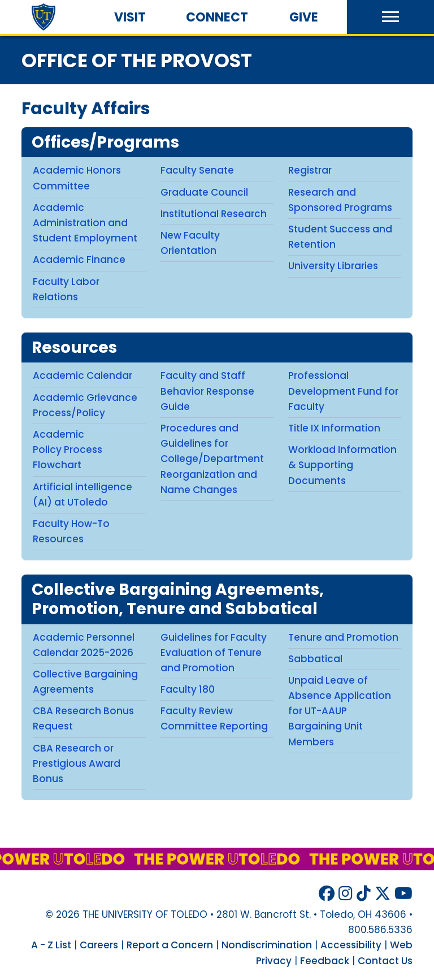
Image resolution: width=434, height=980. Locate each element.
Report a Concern (170, 945)
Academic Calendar (83, 375)
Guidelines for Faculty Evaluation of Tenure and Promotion (214, 653)
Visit (130, 17)
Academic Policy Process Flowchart (68, 450)
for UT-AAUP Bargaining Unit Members (325, 726)
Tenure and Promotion (343, 637)
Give (304, 17)
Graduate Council (204, 192)
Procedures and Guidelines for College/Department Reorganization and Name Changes (212, 459)
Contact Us (385, 961)
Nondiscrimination (267, 945)
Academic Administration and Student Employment (85, 223)
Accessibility (351, 945)
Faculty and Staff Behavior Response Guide (207, 391)
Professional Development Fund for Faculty (343, 391)
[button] (390, 17)
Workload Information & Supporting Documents (342, 465)
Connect (217, 17)
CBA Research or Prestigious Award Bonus (77, 763)
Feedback (325, 961)
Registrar (310, 170)
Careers (99, 945)
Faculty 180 (188, 689)
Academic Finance (79, 260)
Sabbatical (315, 659)
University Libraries (333, 266)
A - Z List (51, 945)
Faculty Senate (197, 170)
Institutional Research (214, 214)
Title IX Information (334, 428)
